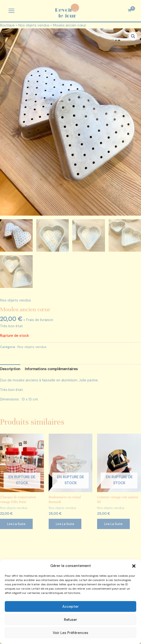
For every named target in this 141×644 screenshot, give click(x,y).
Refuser (70, 620)
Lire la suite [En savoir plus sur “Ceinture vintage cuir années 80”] (113, 525)
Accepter (70, 607)
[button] (134, 566)
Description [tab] (10, 370)
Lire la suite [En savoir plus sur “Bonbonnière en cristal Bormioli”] (65, 525)
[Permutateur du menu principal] (11, 11)
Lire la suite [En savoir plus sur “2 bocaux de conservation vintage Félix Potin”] (16, 525)
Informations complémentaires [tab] (51, 370)
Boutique (7, 25)
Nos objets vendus (34, 25)
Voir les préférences (70, 633)
